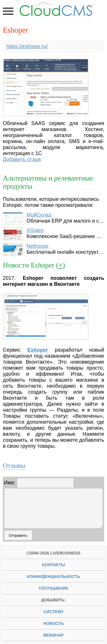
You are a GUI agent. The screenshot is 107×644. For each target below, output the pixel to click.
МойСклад (39, 215)
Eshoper (38, 350)
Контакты (53, 565)
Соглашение (54, 588)
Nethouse (38, 246)
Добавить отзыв (22, 159)
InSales (35, 230)
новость (54, 623)
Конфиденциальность (54, 576)
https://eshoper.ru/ (27, 46)
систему (53, 612)
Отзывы (14, 465)
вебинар (53, 635)
